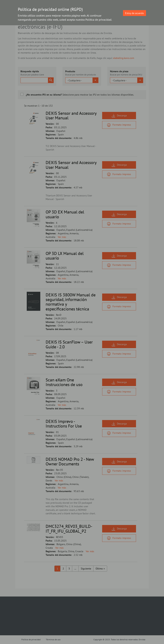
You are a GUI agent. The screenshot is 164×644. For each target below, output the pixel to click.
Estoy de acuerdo (134, 13)
